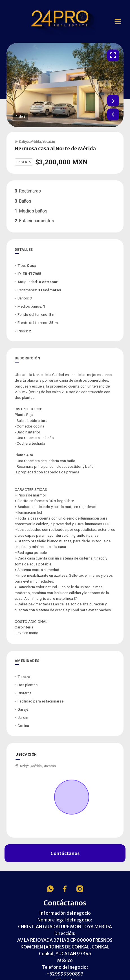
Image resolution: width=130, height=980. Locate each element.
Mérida (36, 142)
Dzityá (24, 142)
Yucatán (49, 142)
